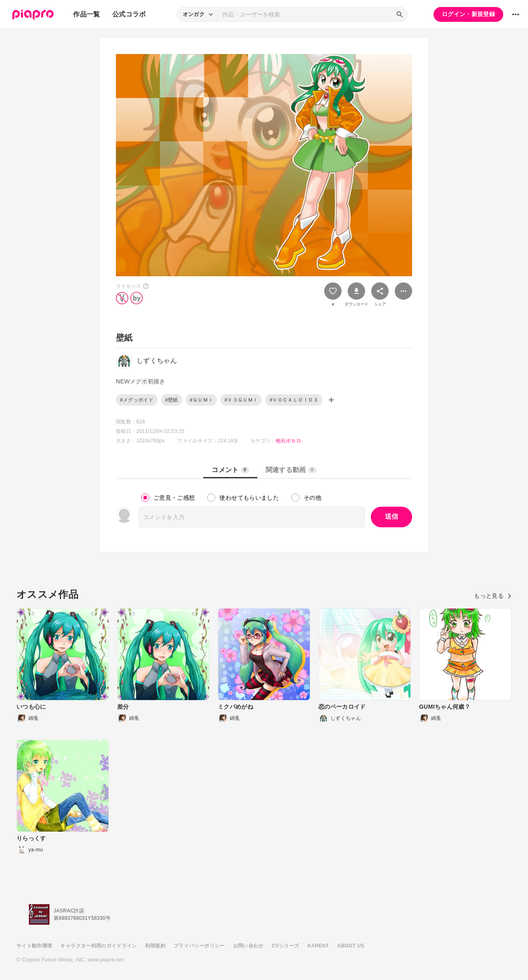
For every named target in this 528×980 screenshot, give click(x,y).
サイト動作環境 (34, 946)
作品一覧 (86, 14)
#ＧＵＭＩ (201, 400)
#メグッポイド (137, 400)
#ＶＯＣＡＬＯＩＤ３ (294, 400)
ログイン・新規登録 (468, 14)
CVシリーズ (286, 946)
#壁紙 (172, 400)
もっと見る (493, 596)
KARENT (318, 946)
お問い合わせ (248, 946)
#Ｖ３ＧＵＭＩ (241, 400)
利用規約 (155, 946)
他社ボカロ (288, 441)
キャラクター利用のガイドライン (98, 946)
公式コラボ (129, 14)
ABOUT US (351, 946)
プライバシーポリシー (199, 946)
